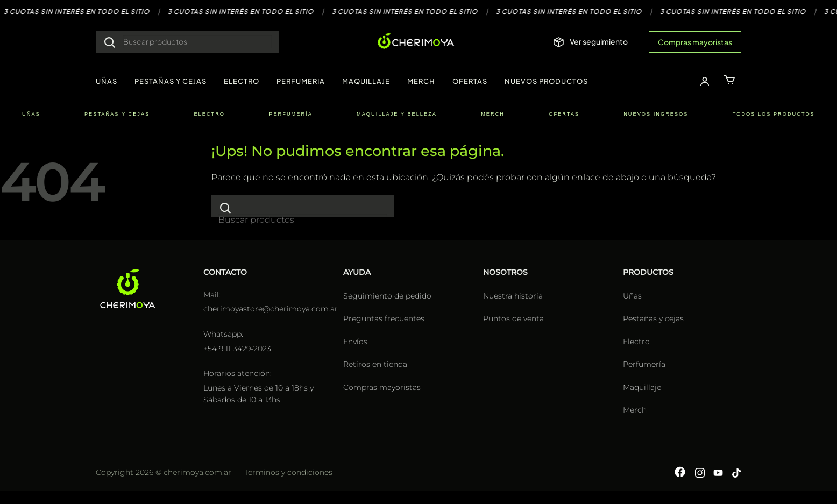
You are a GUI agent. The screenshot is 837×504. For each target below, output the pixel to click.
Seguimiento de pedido (387, 296)
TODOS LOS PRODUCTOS (774, 114)
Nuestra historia (513, 296)
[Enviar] (110, 42)
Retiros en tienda (375, 364)
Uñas (632, 296)
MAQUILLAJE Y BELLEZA (397, 114)
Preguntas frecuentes (384, 318)
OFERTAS (470, 81)
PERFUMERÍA (291, 114)
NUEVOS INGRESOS (656, 114)
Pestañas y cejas (653, 318)
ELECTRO (242, 81)
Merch (635, 410)
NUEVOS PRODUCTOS (546, 81)
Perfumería (644, 364)
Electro (636, 342)
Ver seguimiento (599, 41)
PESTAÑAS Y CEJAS (171, 81)
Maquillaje (642, 387)
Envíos (355, 342)
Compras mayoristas (695, 42)
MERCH (421, 81)
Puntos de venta (513, 318)
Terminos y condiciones (288, 472)
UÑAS (107, 81)
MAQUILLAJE (366, 81)
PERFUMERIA (301, 81)
